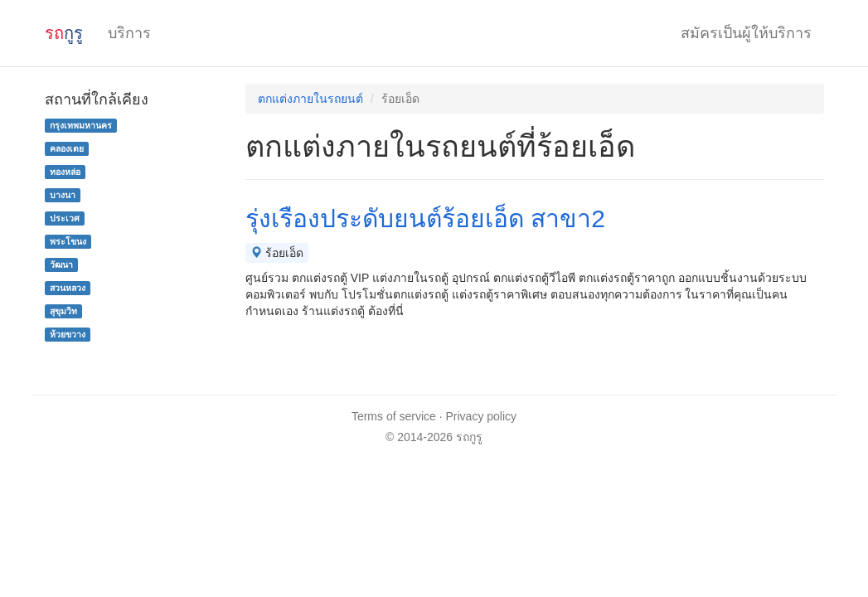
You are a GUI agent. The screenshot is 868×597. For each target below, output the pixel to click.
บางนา (63, 195)
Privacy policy (482, 416)
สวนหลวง (68, 288)
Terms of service (394, 416)
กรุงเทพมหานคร (81, 125)
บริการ (129, 33)
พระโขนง (68, 241)
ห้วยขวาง (68, 334)
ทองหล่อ (65, 172)
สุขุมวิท (63, 311)
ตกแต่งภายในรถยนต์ (310, 99)
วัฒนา (61, 265)
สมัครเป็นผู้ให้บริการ (746, 33)
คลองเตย (67, 148)
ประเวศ (65, 218)
